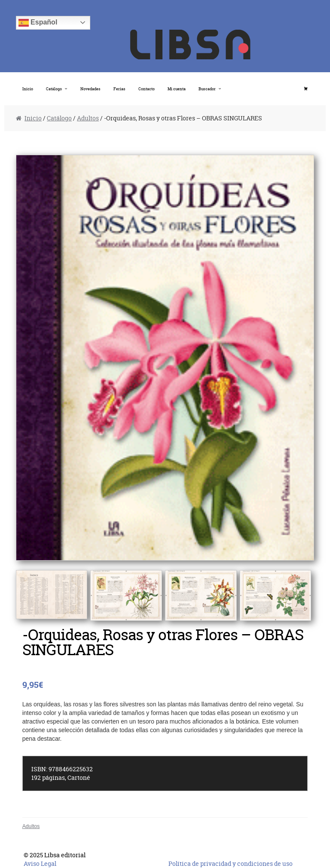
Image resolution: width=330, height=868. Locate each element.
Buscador (207, 89)
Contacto (147, 89)
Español (38, 23)
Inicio (28, 89)
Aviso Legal (40, 863)
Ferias (119, 89)
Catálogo (54, 89)
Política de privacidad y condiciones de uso (231, 863)
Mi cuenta (177, 89)
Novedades (90, 89)
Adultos (88, 118)
